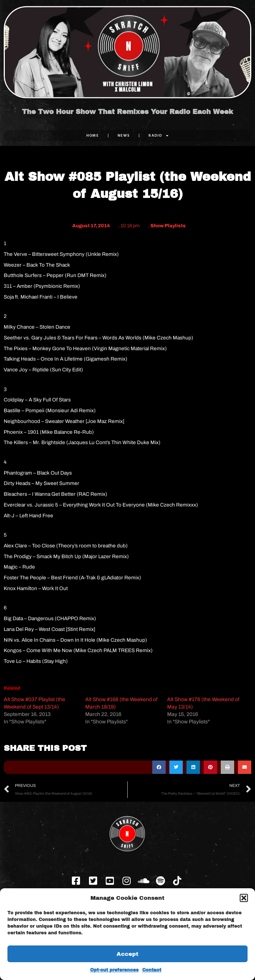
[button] (244, 898)
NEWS (124, 135)
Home (93, 135)
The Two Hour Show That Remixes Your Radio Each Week (127, 112)
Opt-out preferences (114, 970)
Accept (127, 954)
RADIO (159, 136)
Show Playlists (168, 226)
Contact (152, 970)
